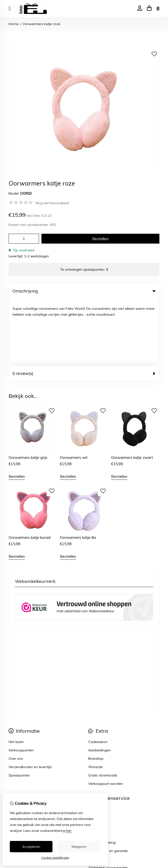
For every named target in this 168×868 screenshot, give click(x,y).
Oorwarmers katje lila (78, 473)
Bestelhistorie (19, 753)
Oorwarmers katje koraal (30, 473)
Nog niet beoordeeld (52, 203)
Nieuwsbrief (18, 770)
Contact (95, 744)
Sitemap (95, 761)
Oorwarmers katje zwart (132, 393)
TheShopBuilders (147, 826)
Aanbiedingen (99, 686)
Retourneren (98, 753)
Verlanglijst (17, 761)
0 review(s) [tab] (84, 309)
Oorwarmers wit (74, 393)
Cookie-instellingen (55, 858)
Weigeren (79, 847)
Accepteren (31, 847)
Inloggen (16, 744)
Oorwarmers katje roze (41, 24)
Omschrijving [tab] (84, 291)
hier (69, 831)
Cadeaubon (98, 677)
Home (13, 24)
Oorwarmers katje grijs (28, 393)
